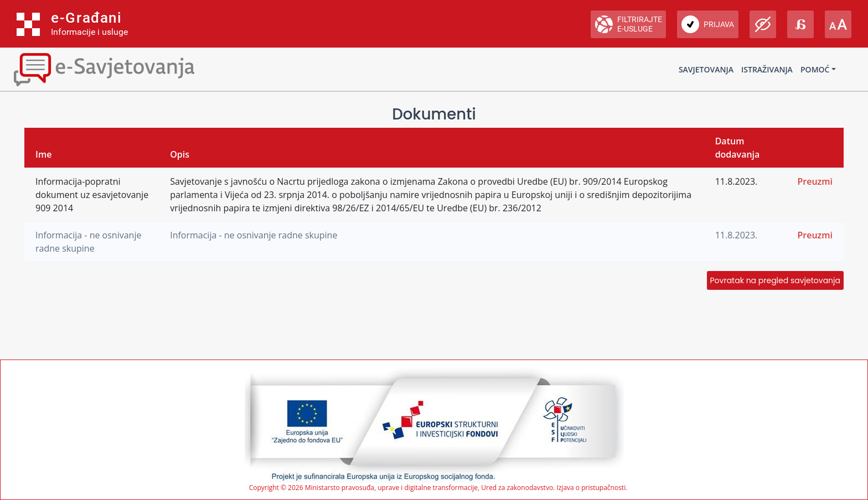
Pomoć (815, 69)
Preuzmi (815, 181)
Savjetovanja (706, 69)
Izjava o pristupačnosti (591, 488)
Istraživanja (767, 69)
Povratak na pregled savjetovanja (775, 280)
